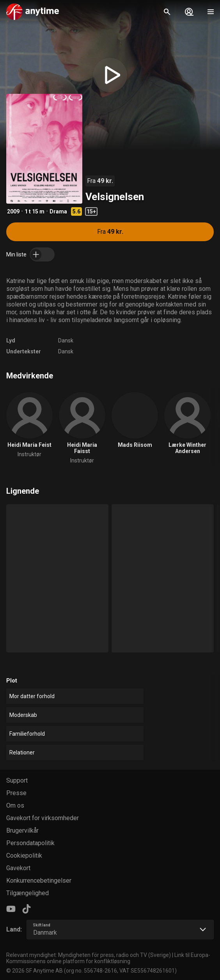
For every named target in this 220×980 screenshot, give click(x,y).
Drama (58, 211)
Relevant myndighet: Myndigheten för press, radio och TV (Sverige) (89, 955)
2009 (13, 211)
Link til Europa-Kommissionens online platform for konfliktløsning (108, 958)
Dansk (66, 340)
